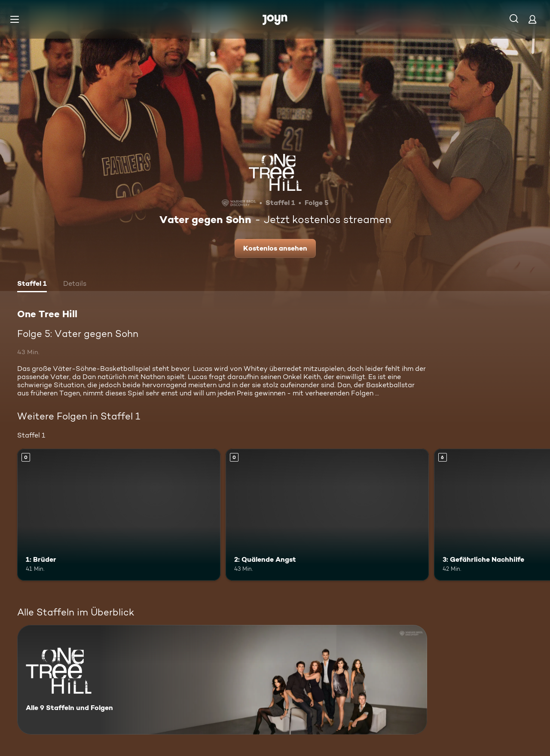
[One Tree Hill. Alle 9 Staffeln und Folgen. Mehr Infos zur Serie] (222, 680)
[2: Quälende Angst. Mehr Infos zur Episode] (327, 515)
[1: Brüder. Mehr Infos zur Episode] (119, 515)
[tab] (32, 285)
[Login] (532, 19)
